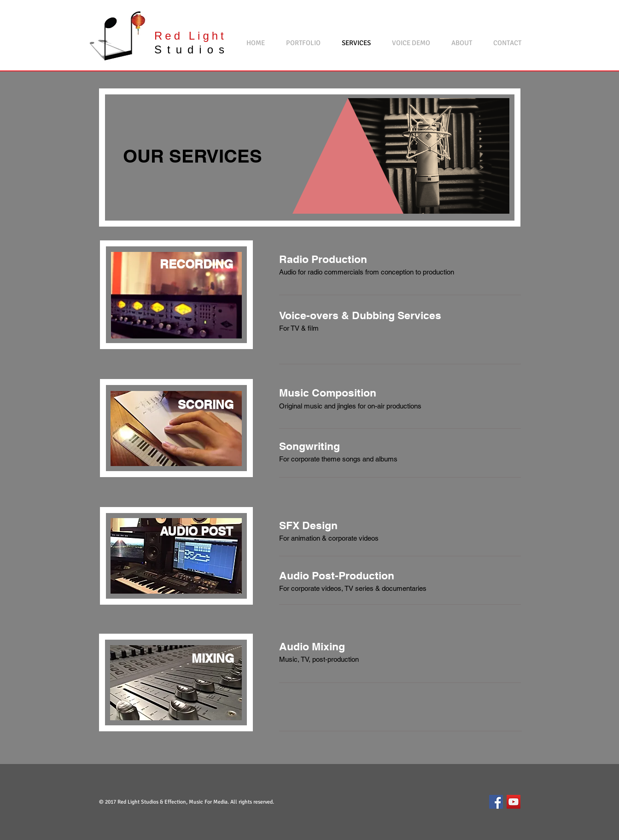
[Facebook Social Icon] (496, 802)
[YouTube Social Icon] (514, 802)
